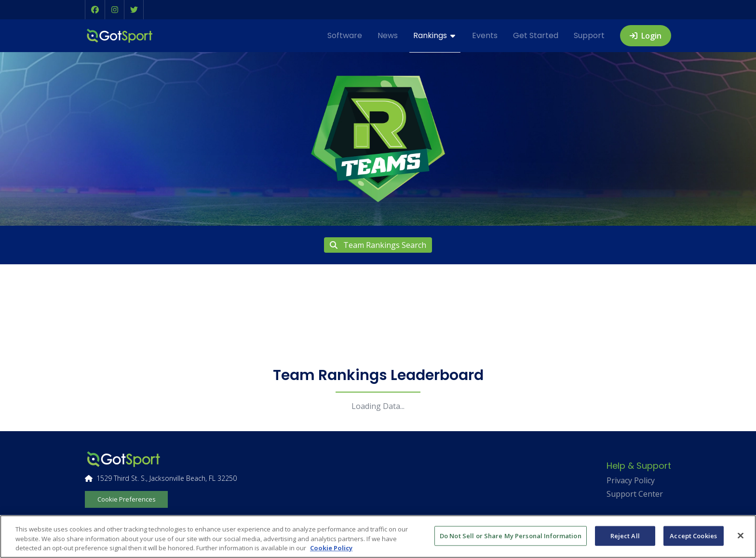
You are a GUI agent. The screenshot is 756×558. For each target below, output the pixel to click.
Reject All (625, 535)
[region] (378, 537)
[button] (95, 10)
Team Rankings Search (378, 245)
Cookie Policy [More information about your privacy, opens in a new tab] (331, 548)
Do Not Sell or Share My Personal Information (511, 535)
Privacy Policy (631, 480)
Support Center (635, 494)
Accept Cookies (693, 535)
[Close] (741, 535)
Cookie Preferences (127, 499)
